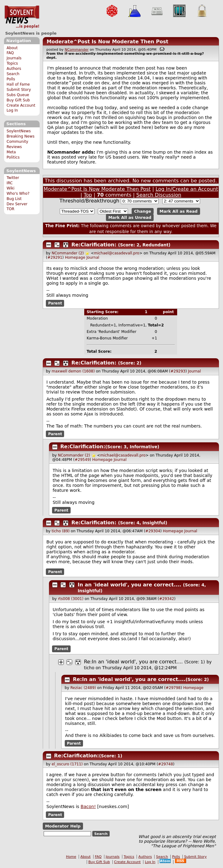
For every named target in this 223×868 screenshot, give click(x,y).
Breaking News (20, 136)
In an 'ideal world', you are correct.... (129, 585)
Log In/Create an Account (187, 189)
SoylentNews (22, 17)
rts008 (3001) (71, 599)
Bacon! (88, 806)
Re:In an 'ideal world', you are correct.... (133, 662)
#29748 (165, 764)
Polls (11, 79)
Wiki (10, 188)
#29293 (178, 371)
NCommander (77, 50)
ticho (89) (61, 531)
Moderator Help (63, 826)
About (12, 48)
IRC (10, 183)
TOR (10, 209)
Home (71, 857)
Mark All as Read (179, 211)
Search (13, 74)
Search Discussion (159, 195)
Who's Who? (18, 194)
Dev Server (17, 204)
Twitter (13, 178)
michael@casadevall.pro (116, 253)
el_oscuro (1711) (67, 764)
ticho (89, 668)
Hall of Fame (18, 84)
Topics (12, 63)
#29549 (82, 460)
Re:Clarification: (94, 245)
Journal (93, 257)
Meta (11, 152)
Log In (12, 110)
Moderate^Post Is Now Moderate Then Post (107, 42)
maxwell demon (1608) (73, 371)
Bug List (14, 199)
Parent (55, 303)
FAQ (10, 53)
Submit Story (19, 90)
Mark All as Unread (130, 217)
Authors (14, 69)
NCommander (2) (68, 253)
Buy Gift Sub (18, 100)
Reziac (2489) (83, 688)
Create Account (21, 105)
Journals (14, 58)
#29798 (173, 688)
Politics (13, 157)
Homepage (75, 257)
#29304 (153, 531)
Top (88, 195)
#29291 (55, 257)
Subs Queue (18, 95)
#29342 (167, 599)
